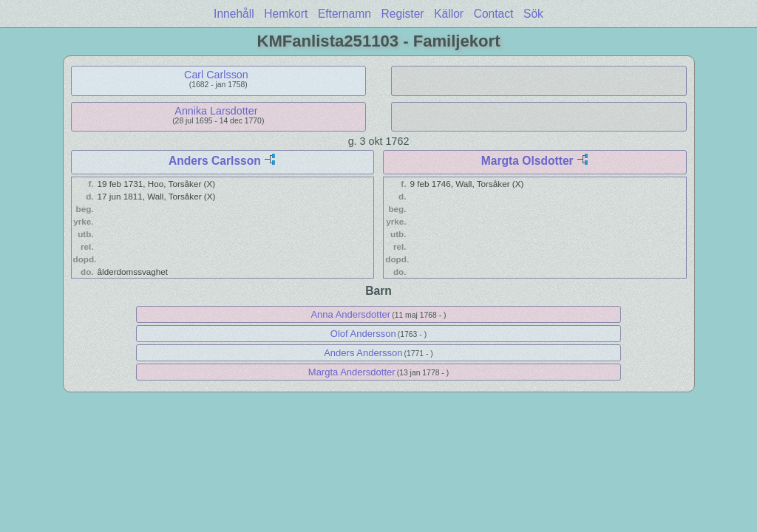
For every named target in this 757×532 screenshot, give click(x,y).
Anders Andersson (363, 353)
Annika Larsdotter (216, 111)
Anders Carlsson (215, 161)
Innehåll (234, 14)
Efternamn (344, 14)
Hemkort (286, 14)
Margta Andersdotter (352, 372)
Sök (533, 14)
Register (402, 14)
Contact (494, 14)
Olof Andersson (363, 334)
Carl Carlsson (216, 75)
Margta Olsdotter (527, 161)
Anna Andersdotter (350, 314)
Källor (449, 14)
